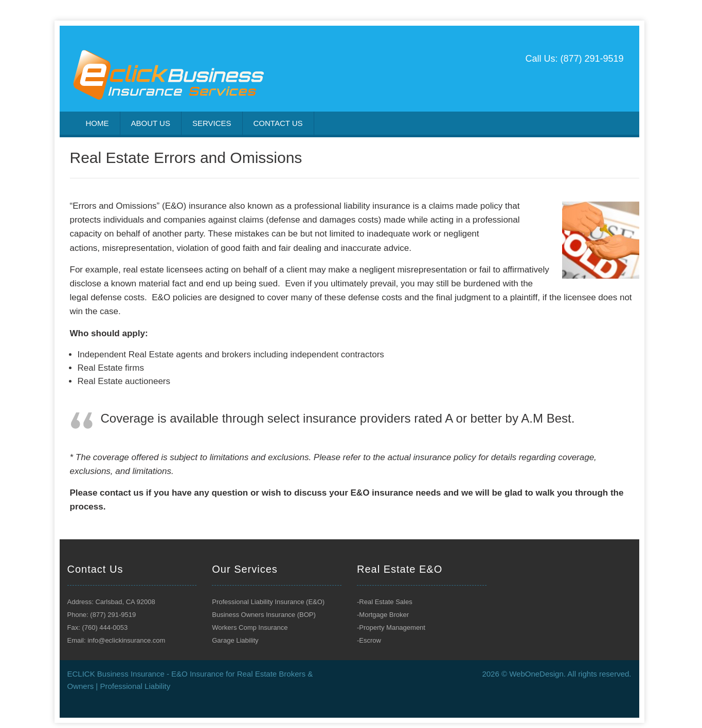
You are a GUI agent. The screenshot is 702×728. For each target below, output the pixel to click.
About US (151, 123)
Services (212, 123)
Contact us (278, 123)
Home (97, 123)
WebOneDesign (536, 674)
